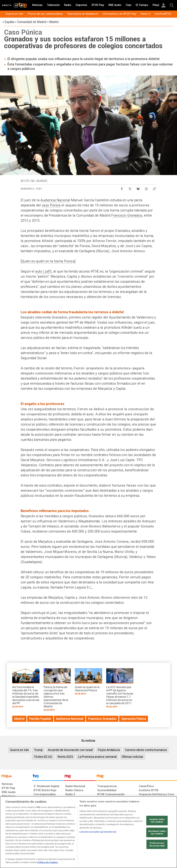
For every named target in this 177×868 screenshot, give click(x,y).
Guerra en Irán (19, 750)
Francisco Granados (127, 215)
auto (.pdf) (44, 271)
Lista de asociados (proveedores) (98, 832)
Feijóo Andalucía (109, 750)
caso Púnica (51, 205)
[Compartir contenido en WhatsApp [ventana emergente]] (146, 188)
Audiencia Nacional (55, 200)
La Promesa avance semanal (97, 757)
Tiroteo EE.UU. (43, 757)
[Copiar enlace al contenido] (154, 188)
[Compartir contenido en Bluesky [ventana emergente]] (138, 188)
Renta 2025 (65, 757)
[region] (88, 832)
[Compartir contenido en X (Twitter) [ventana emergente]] (130, 188)
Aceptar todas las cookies (157, 820)
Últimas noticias (132, 757)
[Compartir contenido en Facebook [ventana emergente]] (122, 188)
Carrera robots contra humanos (146, 750)
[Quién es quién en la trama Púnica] (48, 261)
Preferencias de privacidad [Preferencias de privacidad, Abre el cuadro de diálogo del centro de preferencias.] (157, 844)
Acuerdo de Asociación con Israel (70, 750)
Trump (38, 750)
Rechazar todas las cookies (157, 832)
